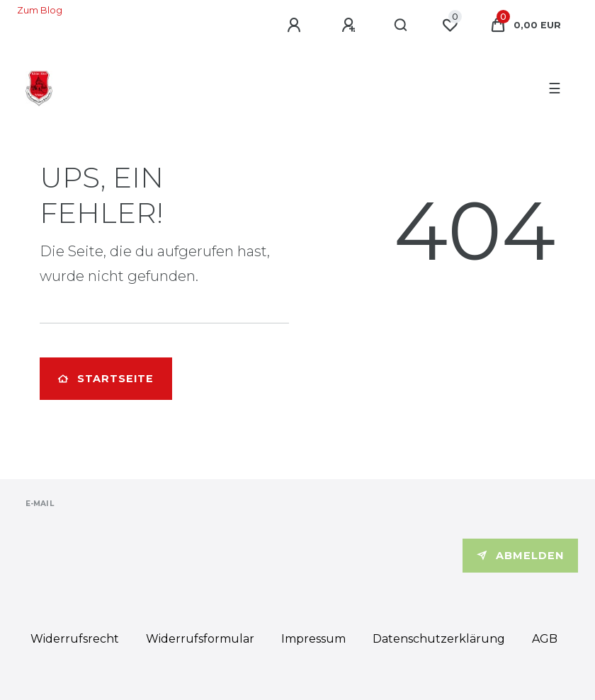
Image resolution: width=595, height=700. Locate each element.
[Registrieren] (351, 25)
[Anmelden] (296, 25)
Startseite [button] (106, 379)
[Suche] (401, 25)
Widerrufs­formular (200, 639)
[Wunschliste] (450, 25)
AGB (545, 639)
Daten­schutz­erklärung (439, 639)
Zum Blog (40, 10)
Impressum (313, 639)
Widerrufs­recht (75, 639)
